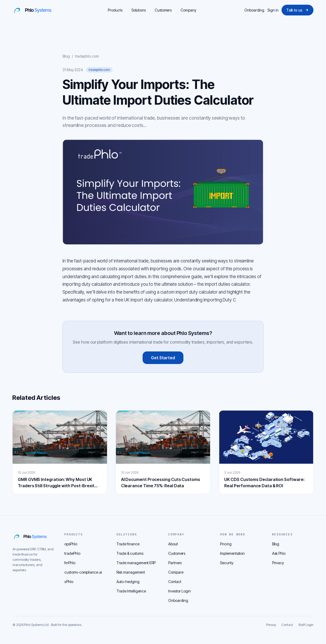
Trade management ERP (136, 563)
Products (115, 10)
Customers (163, 10)
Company (188, 10)
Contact (175, 582)
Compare (176, 572)
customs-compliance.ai (83, 572)
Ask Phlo (279, 553)
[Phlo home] (36, 10)
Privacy (278, 563)
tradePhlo (72, 553)
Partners (175, 563)
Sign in (273, 10)
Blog (66, 56)
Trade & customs (130, 553)
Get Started (163, 358)
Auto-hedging (128, 582)
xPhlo (69, 582)
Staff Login (306, 625)
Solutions (139, 10)
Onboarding (254, 10)
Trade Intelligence (131, 591)
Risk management (131, 572)
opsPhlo (71, 544)
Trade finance (128, 544)
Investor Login (179, 591)
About (173, 544)
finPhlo (70, 563)
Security (227, 563)
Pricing (226, 544)
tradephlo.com (87, 56)
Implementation (232, 553)
